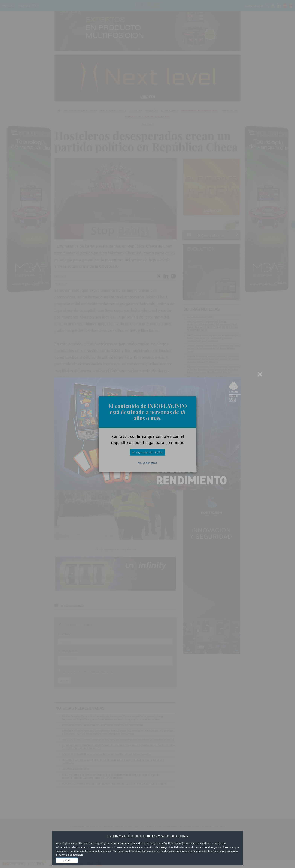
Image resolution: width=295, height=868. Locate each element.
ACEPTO (67, 860)
